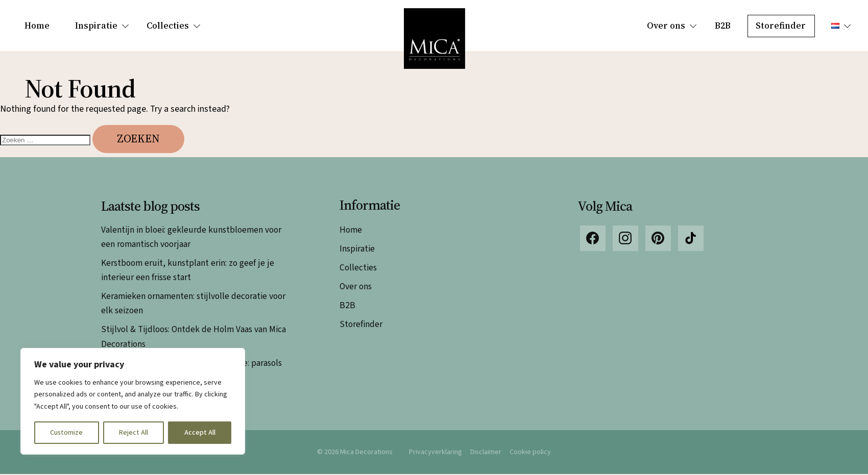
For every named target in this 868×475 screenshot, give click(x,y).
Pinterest (658, 239)
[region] (133, 401)
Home (37, 26)
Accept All (200, 433)
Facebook (593, 239)
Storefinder (781, 26)
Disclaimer (486, 453)
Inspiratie (96, 26)
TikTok (691, 239)
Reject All (134, 433)
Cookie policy (531, 453)
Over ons (666, 26)
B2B (723, 26)
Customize (66, 433)
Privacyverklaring (436, 453)
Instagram (625, 239)
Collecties (168, 26)
